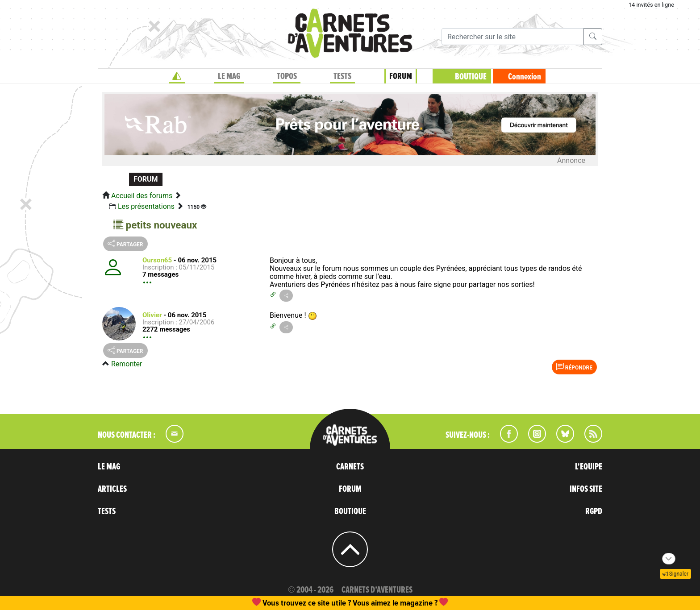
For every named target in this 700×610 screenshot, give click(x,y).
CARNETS (350, 467)
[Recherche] (513, 37)
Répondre (574, 367)
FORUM (401, 76)
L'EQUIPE (589, 467)
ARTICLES (112, 489)
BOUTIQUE (471, 77)
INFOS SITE (586, 489)
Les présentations (146, 206)
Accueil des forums (142, 196)
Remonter (127, 364)
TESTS (342, 76)
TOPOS (287, 76)
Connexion (525, 77)
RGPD (594, 511)
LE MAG (229, 76)
